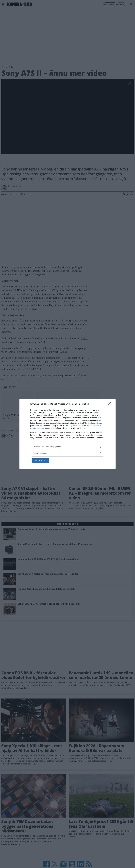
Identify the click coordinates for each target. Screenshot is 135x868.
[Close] (110, 404)
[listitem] (67, 447)
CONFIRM (43, 461)
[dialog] (67, 434)
